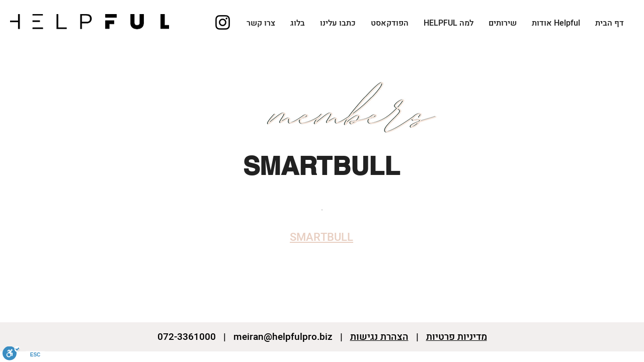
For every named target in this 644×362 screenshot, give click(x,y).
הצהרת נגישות (379, 337)
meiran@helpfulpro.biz (283, 337)
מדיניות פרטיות (457, 337)
